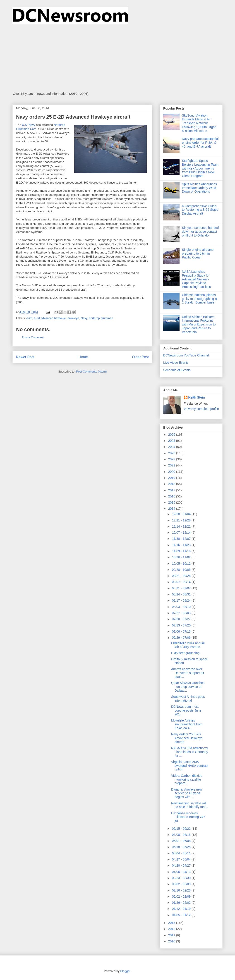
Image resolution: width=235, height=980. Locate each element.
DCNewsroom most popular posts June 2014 (186, 710)
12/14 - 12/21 (182, 526)
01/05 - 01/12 (182, 915)
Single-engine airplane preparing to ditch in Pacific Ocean (198, 253)
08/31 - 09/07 (182, 588)
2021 (172, 465)
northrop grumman (101, 318)
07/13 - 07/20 (182, 625)
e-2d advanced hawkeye (50, 318)
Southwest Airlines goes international (188, 699)
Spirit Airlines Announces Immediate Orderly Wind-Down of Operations (200, 188)
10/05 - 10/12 (182, 564)
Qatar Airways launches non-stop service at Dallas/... (188, 687)
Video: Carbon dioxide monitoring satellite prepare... (187, 779)
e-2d (29, 318)
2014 (172, 509)
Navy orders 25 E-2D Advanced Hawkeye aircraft (187, 738)
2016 (172, 496)
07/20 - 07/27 (182, 619)
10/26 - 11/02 (182, 557)
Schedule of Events (177, 370)
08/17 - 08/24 (182, 600)
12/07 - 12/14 (182, 533)
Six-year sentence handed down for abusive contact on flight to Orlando (200, 232)
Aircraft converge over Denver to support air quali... (188, 673)
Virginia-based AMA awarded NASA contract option (190, 766)
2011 (172, 935)
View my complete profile (201, 409)
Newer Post (25, 357)
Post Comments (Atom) (91, 372)
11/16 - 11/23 (182, 545)
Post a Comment (33, 337)
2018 (172, 484)
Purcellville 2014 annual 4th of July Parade (188, 645)
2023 (172, 453)
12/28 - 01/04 (182, 514)
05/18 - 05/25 (182, 847)
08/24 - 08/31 (182, 594)
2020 (172, 472)
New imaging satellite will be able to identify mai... (190, 805)
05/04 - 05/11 (182, 853)
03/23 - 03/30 (182, 878)
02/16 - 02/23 (182, 890)
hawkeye (73, 318)
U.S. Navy (29, 125)
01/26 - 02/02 (182, 903)
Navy (84, 318)
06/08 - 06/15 (182, 835)
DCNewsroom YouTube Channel (186, 355)
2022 (172, 459)
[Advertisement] (117, 58)
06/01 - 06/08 (182, 841)
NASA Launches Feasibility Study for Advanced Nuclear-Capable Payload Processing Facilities (197, 279)
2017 (172, 490)
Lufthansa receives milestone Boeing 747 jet (188, 817)
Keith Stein (197, 397)
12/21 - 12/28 (182, 520)
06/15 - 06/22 (182, 829)
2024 (172, 447)
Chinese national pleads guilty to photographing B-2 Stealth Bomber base (200, 299)
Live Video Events (176, 363)
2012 (172, 929)
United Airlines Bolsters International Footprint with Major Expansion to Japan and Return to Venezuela (199, 324)
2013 (172, 923)
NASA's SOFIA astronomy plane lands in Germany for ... (190, 752)
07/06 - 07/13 (182, 631)
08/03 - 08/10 (182, 607)
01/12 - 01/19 (182, 909)
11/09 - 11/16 (182, 551)
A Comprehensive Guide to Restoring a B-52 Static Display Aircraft (200, 210)
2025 (172, 441)
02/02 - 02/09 (182, 896)
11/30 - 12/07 (182, 539)
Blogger (125, 971)
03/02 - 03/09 (182, 884)
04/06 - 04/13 (182, 872)
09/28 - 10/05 (182, 570)
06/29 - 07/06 (182, 638)
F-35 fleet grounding (185, 653)
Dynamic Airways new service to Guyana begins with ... (187, 793)
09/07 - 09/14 (182, 582)
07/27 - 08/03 (182, 613)
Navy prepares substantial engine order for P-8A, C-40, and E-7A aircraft (200, 143)
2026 (172, 435)
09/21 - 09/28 (182, 576)
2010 (172, 941)
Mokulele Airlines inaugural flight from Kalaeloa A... (187, 724)
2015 (172, 502)
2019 (172, 478)
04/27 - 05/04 (182, 859)
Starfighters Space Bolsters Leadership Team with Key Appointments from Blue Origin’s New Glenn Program (200, 168)
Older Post (140, 357)
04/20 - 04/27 (182, 865)
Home (83, 357)
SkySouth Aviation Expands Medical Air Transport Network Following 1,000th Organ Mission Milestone (199, 123)
